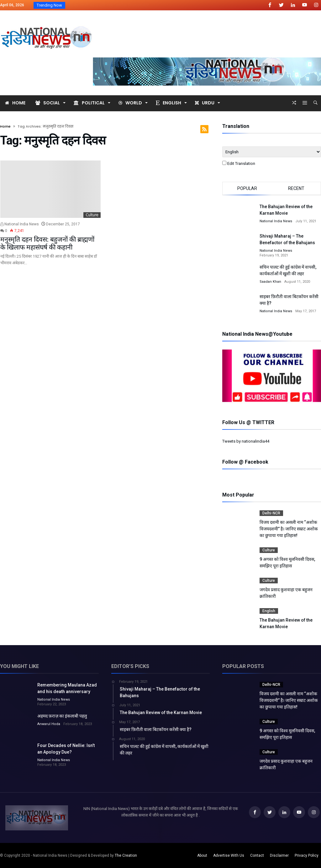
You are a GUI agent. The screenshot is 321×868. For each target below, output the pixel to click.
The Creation (126, 855)
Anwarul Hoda (49, 724)
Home (5, 126)
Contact (257, 855)
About (202, 855)
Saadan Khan (270, 282)
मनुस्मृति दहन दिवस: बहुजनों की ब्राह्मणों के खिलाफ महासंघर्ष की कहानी (47, 243)
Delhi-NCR (271, 513)
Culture (92, 215)
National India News (20, 224)
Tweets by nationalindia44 (246, 441)
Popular (247, 188)
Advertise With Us (229, 855)
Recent (296, 188)
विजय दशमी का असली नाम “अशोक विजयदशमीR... (109, 5)
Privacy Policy (307, 855)
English (269, 611)
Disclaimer (279, 855)
